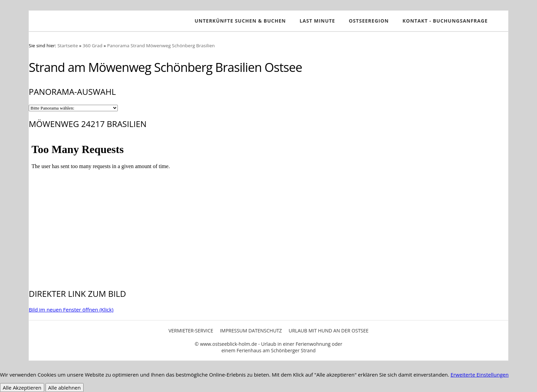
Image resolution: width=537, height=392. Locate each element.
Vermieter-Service (191, 331)
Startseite (68, 46)
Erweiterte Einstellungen (479, 375)
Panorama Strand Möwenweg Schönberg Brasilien (161, 46)
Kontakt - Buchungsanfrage (445, 21)
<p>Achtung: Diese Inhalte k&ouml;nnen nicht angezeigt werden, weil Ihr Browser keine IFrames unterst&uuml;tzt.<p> (268, 208)
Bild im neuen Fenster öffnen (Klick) (71, 309)
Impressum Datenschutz (251, 331)
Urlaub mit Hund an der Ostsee (329, 331)
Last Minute (317, 21)
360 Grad (92, 46)
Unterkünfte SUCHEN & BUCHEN (240, 21)
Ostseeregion (369, 21)
